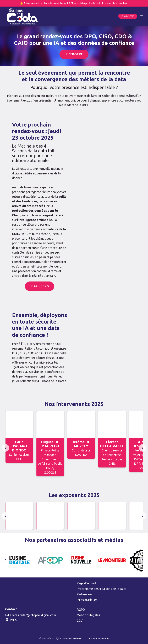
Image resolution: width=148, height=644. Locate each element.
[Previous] (6, 448)
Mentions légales (88, 615)
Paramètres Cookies (99, 638)
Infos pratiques (87, 600)
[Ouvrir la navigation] (141, 16)
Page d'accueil (86, 583)
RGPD (81, 610)
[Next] (142, 448)
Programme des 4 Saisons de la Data (102, 589)
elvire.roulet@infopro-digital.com (31, 615)
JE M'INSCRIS (128, 16)
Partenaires (85, 594)
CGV (80, 621)
